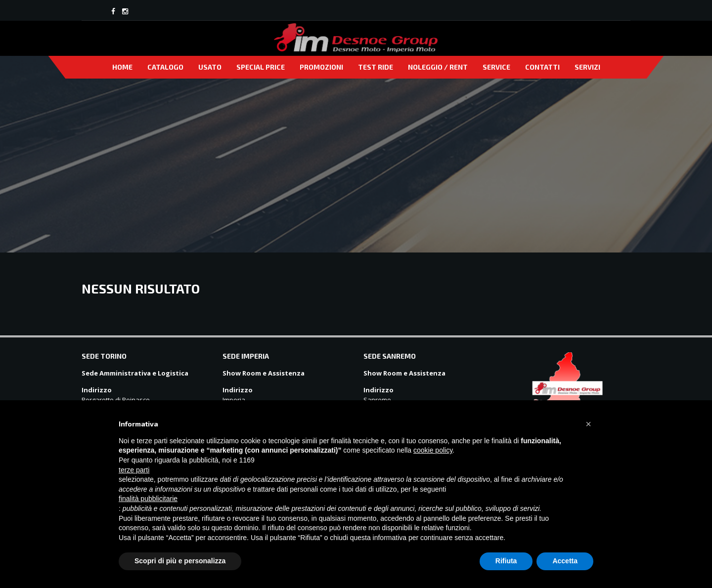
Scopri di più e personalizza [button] (180, 561)
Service (496, 67)
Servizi (587, 67)
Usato (210, 67)
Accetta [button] (565, 561)
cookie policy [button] (433, 450)
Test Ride (376, 67)
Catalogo (165, 67)
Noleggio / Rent (438, 67)
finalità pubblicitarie (148, 499)
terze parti (134, 470)
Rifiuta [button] (506, 561)
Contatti (542, 67)
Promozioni (321, 67)
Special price (261, 67)
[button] (588, 424)
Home (122, 67)
